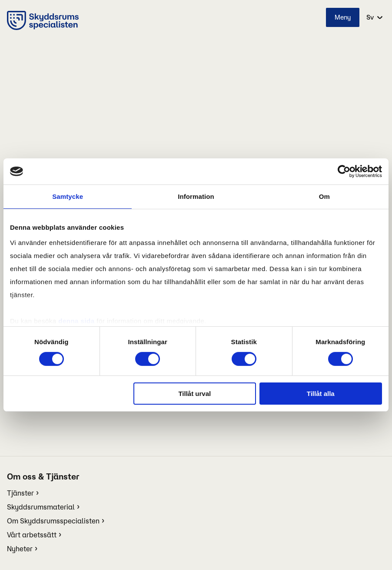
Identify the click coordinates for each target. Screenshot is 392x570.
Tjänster (20, 493)
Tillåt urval (194, 394)
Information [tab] (196, 196)
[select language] (374, 17)
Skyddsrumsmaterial (41, 507)
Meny (343, 17)
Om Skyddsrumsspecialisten (53, 521)
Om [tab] (324, 196)
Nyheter (20, 549)
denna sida (76, 320)
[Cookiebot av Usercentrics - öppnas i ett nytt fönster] (344, 171)
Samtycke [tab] (68, 196)
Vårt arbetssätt (32, 535)
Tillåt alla (321, 394)
